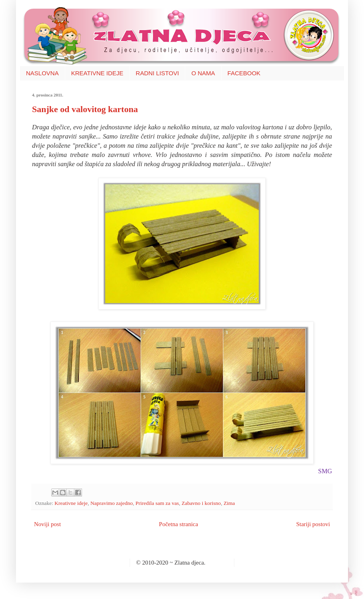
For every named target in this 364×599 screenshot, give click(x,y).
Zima (229, 503)
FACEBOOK (244, 73)
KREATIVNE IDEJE (97, 73)
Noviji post (47, 524)
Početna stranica (178, 524)
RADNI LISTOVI (157, 73)
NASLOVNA (42, 73)
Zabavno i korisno (201, 503)
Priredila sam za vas (157, 503)
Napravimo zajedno (112, 503)
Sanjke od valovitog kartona (85, 109)
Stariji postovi (313, 524)
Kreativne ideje (71, 503)
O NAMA (203, 73)
